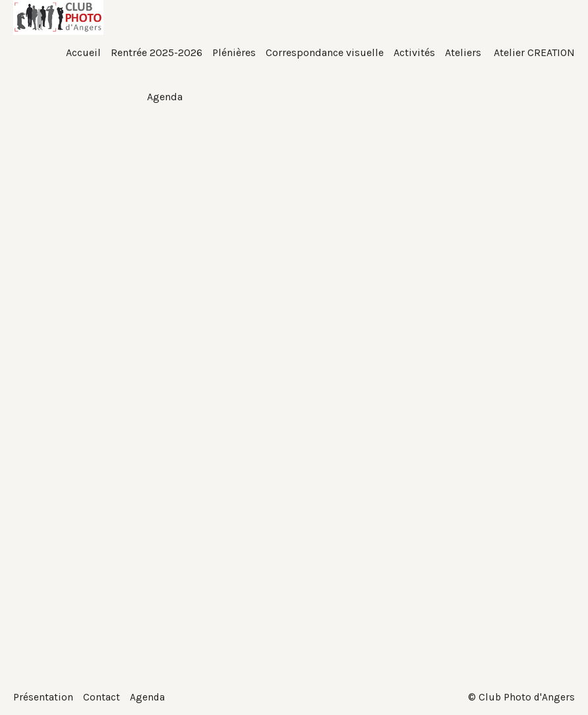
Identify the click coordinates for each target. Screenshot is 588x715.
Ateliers (463, 52)
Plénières (234, 52)
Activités (414, 52)
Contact (102, 697)
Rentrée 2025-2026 (157, 52)
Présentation (43, 697)
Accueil (83, 52)
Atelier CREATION (533, 52)
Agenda (148, 697)
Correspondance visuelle (325, 52)
